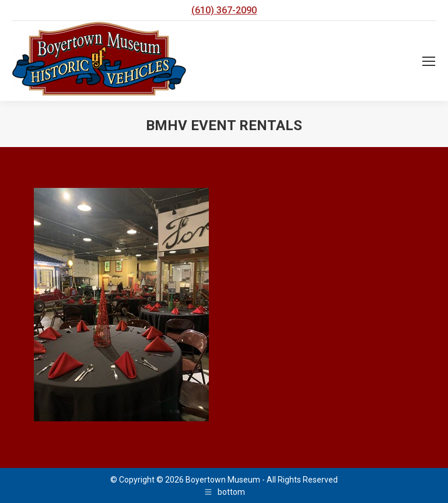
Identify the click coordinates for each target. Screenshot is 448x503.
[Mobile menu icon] (429, 61)
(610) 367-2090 (224, 10)
